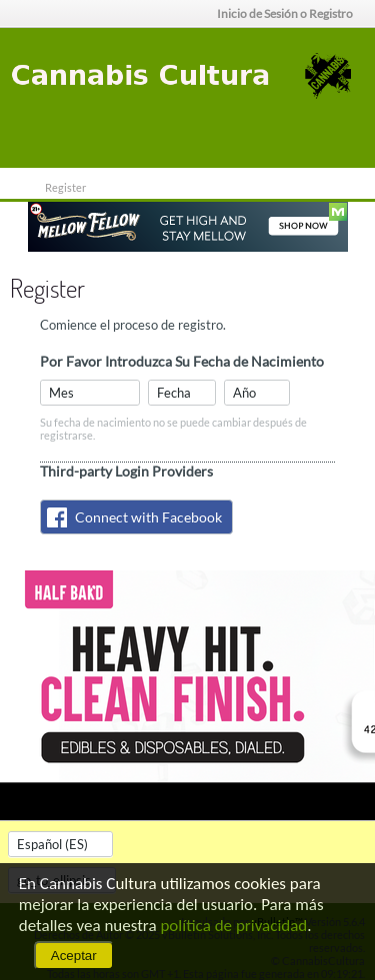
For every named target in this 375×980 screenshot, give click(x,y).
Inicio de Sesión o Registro (291, 13)
